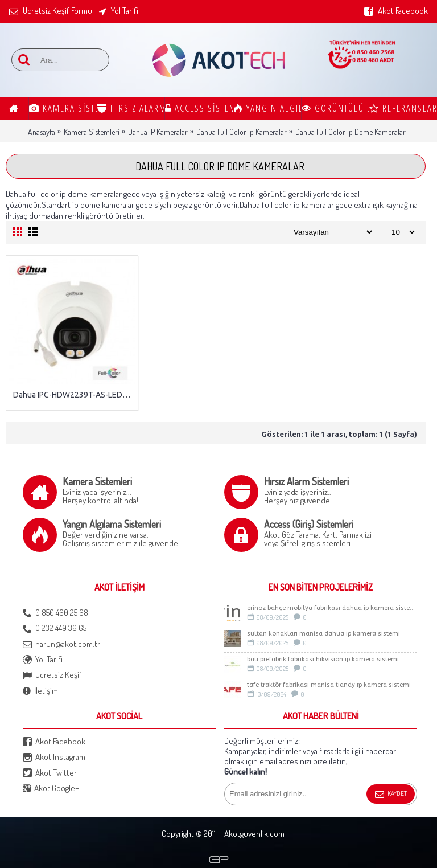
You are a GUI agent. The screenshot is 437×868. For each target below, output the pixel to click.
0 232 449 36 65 (55, 629)
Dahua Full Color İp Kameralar (242, 132)
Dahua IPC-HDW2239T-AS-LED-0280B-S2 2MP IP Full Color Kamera (74, 395)
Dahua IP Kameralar (158, 132)
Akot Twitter (50, 773)
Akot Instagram (54, 757)
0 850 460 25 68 (55, 613)
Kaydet (391, 795)
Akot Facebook (54, 742)
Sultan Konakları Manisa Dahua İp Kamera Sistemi (323, 634)
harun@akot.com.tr (61, 644)
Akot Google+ (51, 789)
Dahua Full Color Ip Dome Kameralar (351, 132)
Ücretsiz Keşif (52, 675)
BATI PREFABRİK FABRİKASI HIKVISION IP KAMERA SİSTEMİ (323, 659)
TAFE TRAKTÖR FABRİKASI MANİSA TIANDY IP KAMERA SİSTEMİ (329, 685)
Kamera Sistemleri (92, 132)
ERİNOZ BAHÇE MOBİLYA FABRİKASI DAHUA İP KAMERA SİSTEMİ (332, 608)
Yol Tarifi (43, 660)
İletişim (40, 691)
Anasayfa (42, 132)
